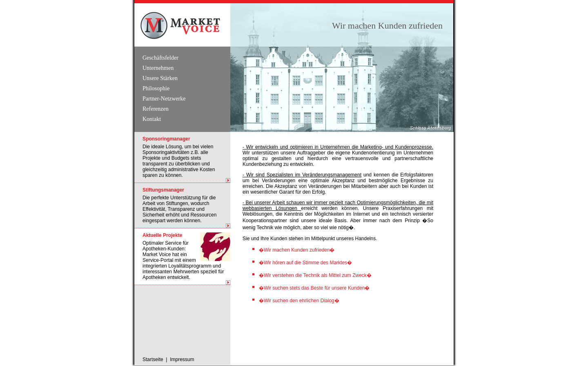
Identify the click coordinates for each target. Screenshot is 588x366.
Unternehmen (158, 68)
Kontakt (152, 119)
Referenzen (156, 109)
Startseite (153, 359)
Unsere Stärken (160, 78)
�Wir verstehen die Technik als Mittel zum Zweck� (315, 275)
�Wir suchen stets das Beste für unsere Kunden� (314, 288)
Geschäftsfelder (160, 58)
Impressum (182, 359)
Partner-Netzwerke (164, 99)
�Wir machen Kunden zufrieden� (297, 250)
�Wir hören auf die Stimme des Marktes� (305, 263)
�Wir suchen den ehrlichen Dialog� (299, 301)
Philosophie (156, 88)
